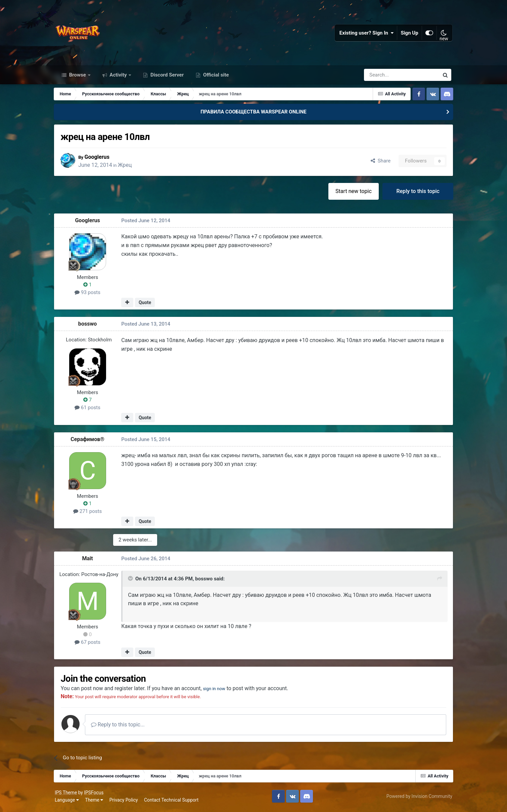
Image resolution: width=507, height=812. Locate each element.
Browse (78, 77)
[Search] (384, 77)
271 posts (89, 513)
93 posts (90, 294)
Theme (95, 802)
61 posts (90, 409)
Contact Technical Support (172, 802)
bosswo (90, 325)
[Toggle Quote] (133, 580)
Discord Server (166, 77)
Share (379, 162)
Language (68, 802)
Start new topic (352, 193)
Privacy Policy (125, 802)
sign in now (220, 690)
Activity (118, 77)
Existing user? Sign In (366, 34)
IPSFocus (95, 794)
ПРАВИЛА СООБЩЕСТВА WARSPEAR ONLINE (253, 113)
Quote (147, 304)
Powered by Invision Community (418, 798)
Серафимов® (90, 441)
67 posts (90, 643)
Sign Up (409, 34)
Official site (215, 77)
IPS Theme (67, 794)
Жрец (129, 166)
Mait (90, 560)
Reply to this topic (416, 193)
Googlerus (101, 158)
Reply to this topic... (121, 726)
